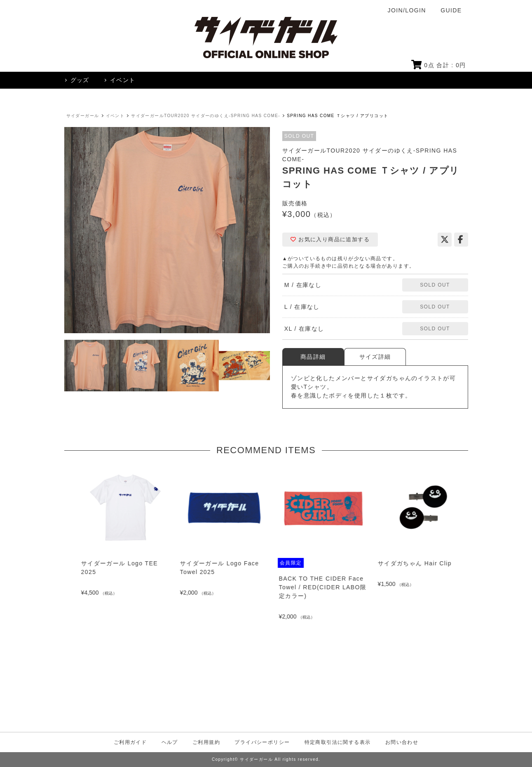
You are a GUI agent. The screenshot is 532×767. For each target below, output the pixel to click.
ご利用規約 (206, 742)
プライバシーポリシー (262, 742)
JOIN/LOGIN (407, 10)
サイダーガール (83, 116)
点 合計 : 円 (439, 65)
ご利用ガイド (130, 742)
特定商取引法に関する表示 (338, 742)
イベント (115, 116)
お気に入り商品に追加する (330, 239)
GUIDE (451, 10)
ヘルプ (170, 742)
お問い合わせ (402, 742)
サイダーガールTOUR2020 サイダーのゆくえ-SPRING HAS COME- (206, 116)
